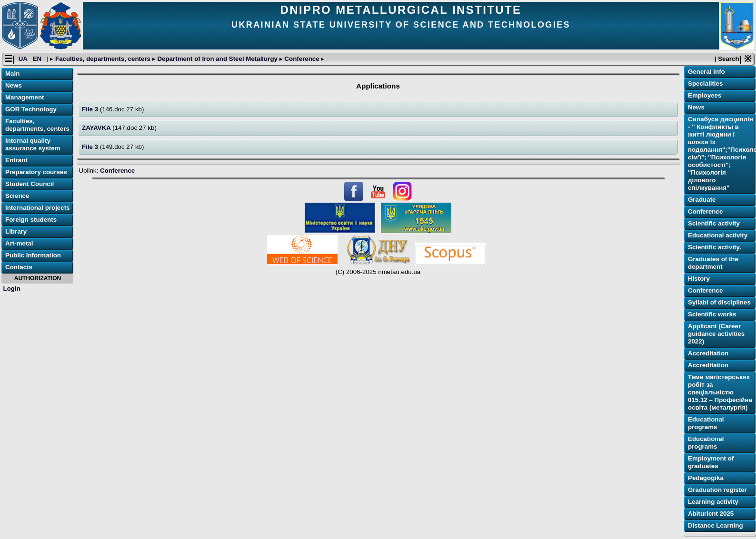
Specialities (705, 83)
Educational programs (706, 423)
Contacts (19, 267)
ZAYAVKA (97, 128)
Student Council (30, 184)
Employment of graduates (711, 462)
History (699, 279)
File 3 (91, 109)
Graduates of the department (713, 263)
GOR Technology (31, 109)
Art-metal (19, 243)
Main (12, 73)
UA (24, 59)
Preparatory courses (36, 172)
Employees (705, 95)
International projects (38, 208)
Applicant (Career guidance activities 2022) (716, 334)
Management (25, 97)
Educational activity (718, 235)
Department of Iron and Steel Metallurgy (218, 59)
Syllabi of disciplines (719, 302)
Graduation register (717, 490)
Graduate (702, 200)
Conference (302, 59)
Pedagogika (706, 478)
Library (16, 231)
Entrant (16, 160)
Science (17, 196)
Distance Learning (716, 525)
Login (12, 289)
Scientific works (712, 314)
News (14, 85)
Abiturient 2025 (711, 514)
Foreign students (31, 220)
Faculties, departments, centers (103, 59)
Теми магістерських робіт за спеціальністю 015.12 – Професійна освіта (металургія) (720, 392)
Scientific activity (714, 223)
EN (38, 59)
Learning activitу (713, 502)
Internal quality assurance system (33, 144)
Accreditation (708, 353)
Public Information (33, 255)
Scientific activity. (715, 247)
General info (706, 72)
